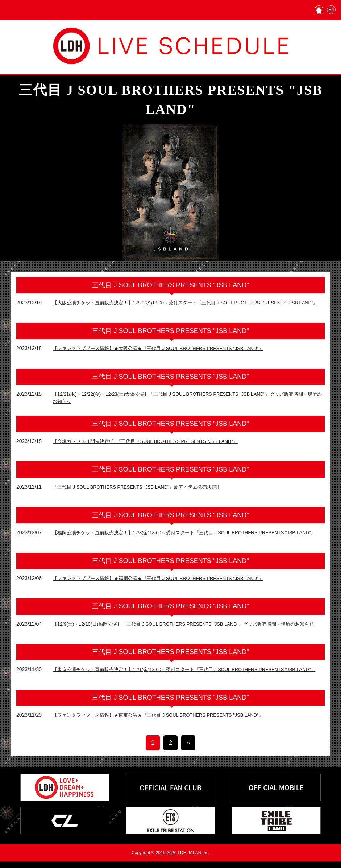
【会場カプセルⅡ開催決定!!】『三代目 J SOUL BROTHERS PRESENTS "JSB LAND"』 (153, 443)
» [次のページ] (188, 749)
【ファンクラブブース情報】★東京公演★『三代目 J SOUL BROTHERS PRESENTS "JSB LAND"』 (167, 721)
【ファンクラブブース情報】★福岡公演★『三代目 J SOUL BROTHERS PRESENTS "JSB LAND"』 (167, 581)
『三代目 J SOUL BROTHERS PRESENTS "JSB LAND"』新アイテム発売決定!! (143, 489)
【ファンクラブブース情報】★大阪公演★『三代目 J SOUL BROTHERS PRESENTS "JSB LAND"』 (167, 350)
